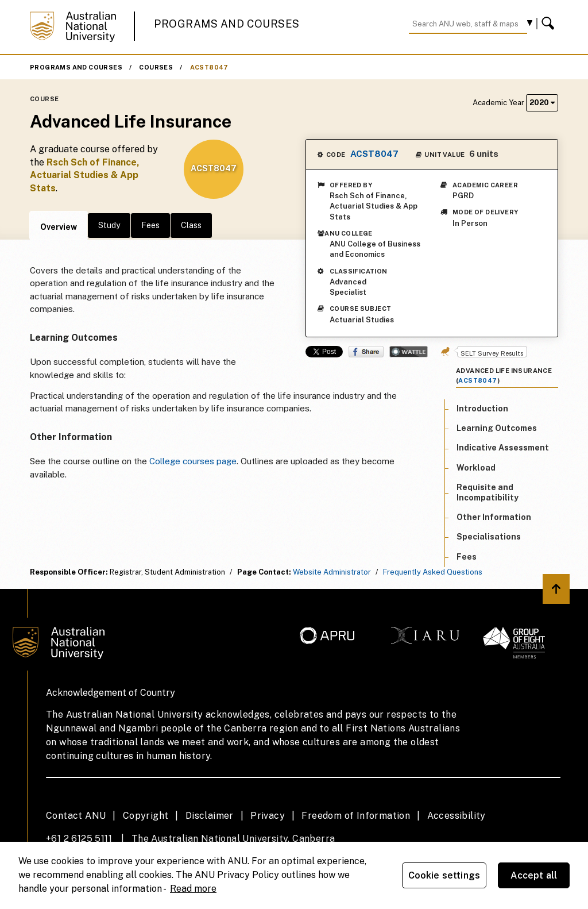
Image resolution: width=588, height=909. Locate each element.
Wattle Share (409, 352)
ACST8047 (209, 67)
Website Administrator (332, 572)
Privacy (268, 816)
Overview (59, 227)
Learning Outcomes (497, 428)
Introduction (482, 409)
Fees (150, 225)
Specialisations (489, 537)
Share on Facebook (366, 352)
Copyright (146, 816)
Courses (156, 67)
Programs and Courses (227, 24)
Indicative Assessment (503, 448)
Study (109, 225)
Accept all (534, 875)
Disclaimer (210, 816)
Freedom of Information (356, 816)
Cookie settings (444, 875)
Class (191, 225)
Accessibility (457, 816)
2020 (542, 103)
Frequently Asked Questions (433, 572)
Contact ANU (76, 816)
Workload (476, 468)
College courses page (193, 461)
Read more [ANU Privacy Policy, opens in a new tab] (193, 889)
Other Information (494, 517)
